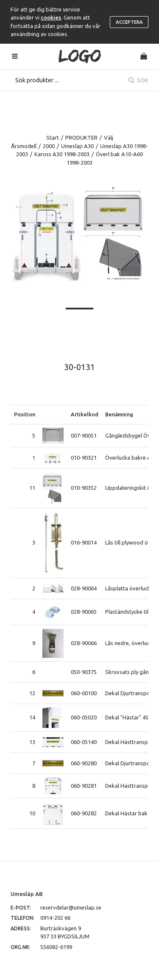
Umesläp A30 (77, 146)
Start (53, 138)
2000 (49, 146)
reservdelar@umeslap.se (71, 907)
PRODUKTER (81, 138)
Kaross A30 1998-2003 (62, 154)
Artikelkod (85, 414)
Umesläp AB (27, 894)
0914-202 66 (55, 918)
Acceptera (129, 22)
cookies (51, 17)
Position (25, 414)
